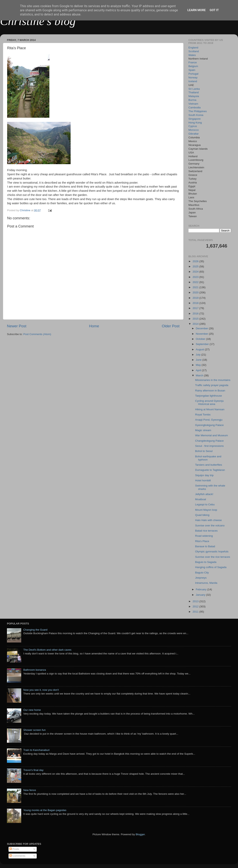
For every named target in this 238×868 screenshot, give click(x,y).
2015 (196, 319)
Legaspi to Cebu (205, 504)
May (199, 365)
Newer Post (17, 326)
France (193, 62)
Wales (192, 55)
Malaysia (194, 96)
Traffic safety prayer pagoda (212, 385)
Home (94, 326)
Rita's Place (202, 541)
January (201, 595)
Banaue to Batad (205, 546)
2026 (196, 261)
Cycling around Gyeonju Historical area (209, 402)
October (201, 339)
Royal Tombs (203, 415)
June (199, 360)
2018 (196, 303)
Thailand (194, 92)
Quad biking (202, 515)
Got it (214, 10)
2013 (196, 601)
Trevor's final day (33, 770)
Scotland (194, 51)
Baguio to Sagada (206, 562)
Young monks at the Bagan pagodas (45, 810)
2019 (196, 298)
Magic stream (203, 430)
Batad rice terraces (206, 531)
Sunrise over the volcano (210, 526)
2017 (196, 308)
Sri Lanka (194, 89)
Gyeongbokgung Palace (209, 425)
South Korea (196, 115)
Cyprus (193, 126)
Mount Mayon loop (206, 510)
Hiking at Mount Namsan (210, 409)
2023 (196, 277)
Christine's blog (38, 21)
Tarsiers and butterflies (209, 465)
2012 (196, 606)
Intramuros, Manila (206, 583)
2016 (196, 314)
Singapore (195, 119)
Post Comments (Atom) (37, 334)
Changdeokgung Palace (209, 441)
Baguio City (202, 573)
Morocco (194, 130)
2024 (196, 272)
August (200, 349)
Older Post (171, 326)
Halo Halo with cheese (208, 520)
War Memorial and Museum (212, 435)
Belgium (193, 66)
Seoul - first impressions (209, 446)
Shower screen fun (34, 730)
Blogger (140, 834)
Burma (192, 100)
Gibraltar (194, 134)
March (200, 375)
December (202, 328)
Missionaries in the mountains (213, 380)
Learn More (197, 10)
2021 (196, 287)
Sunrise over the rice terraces (213, 557)
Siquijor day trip (204, 475)
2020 (196, 292)
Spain (192, 70)
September (203, 344)
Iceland (193, 81)
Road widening (204, 536)
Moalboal (201, 499)
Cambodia (195, 107)
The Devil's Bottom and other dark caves (47, 650)
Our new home (32, 710)
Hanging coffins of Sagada (211, 567)
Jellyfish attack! (204, 494)
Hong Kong (195, 123)
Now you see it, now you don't (41, 690)
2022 (196, 282)
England (193, 48)
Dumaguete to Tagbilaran (210, 470)
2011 (196, 612)
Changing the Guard (35, 630)
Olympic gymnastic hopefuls (212, 552)
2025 (196, 266)
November (202, 334)
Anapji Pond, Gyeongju (209, 420)
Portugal (193, 74)
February (202, 589)
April (199, 370)
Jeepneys (201, 578)
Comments (17, 856)
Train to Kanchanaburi (36, 750)
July (199, 355)
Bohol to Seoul (204, 451)
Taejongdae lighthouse (209, 396)
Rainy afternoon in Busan (210, 391)
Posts (14, 849)
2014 (196, 324)
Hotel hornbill (203, 480)
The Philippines (198, 111)
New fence (30, 790)
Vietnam (193, 104)
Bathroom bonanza (35, 670)
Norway (193, 78)
